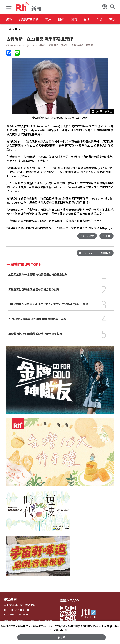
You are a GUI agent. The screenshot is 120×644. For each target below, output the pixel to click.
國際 (80, 19)
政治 (108, 19)
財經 (66, 19)
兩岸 (52, 19)
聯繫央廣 (10, 599)
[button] (9, 8)
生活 (94, 19)
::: (7, 29)
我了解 (62, 637)
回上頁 (106, 236)
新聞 (17, 29)
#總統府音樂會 (31, 19)
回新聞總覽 (87, 236)
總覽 (9, 19)
